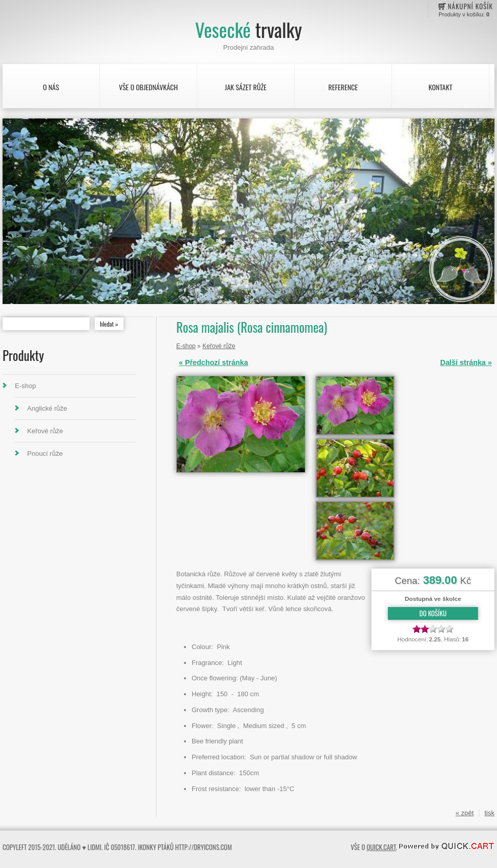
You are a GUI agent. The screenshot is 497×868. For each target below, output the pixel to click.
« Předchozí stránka (213, 362)
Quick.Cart (381, 847)
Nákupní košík (470, 6)
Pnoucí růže (45, 453)
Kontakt (440, 87)
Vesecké (248, 29)
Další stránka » (466, 362)
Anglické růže (47, 408)
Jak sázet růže (246, 87)
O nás (51, 87)
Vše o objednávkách (148, 87)
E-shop (25, 386)
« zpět (464, 813)
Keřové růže (45, 431)
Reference (343, 87)
